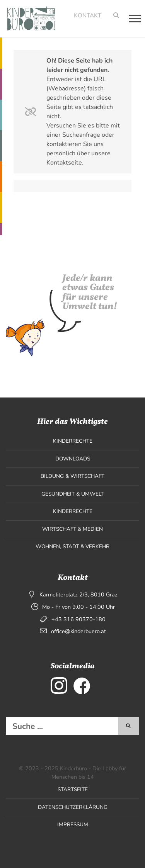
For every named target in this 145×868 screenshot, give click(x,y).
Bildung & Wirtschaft (72, 476)
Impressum (73, 825)
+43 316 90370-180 (78, 619)
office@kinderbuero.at (78, 631)
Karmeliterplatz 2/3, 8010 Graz (78, 595)
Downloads (73, 459)
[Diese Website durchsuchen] (62, 726)
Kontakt (88, 15)
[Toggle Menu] (135, 18)
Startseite (73, 789)
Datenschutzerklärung (73, 807)
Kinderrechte (73, 441)
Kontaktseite (64, 163)
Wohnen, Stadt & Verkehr (72, 546)
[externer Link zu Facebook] (82, 685)
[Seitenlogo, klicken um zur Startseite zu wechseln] (29, 19)
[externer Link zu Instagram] (59, 685)
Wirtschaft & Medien (72, 529)
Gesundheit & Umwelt (72, 494)
